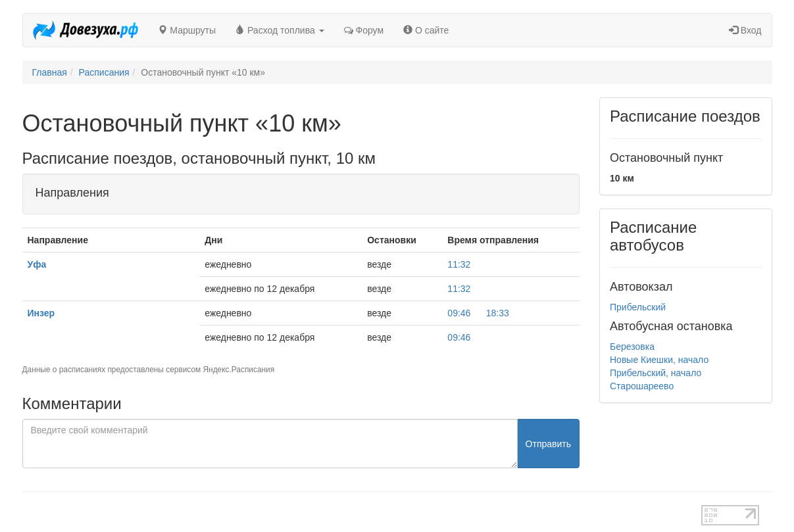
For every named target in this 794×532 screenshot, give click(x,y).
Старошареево (642, 386)
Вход (745, 30)
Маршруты (187, 30)
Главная (50, 72)
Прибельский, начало (656, 373)
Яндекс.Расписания (239, 370)
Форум (364, 30)
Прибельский (638, 307)
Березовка (632, 347)
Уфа (37, 264)
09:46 (459, 313)
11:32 (459, 264)
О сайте (426, 30)
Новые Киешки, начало (659, 360)
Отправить (548, 444)
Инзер (41, 313)
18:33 (498, 313)
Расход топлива (280, 30)
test (350, 512)
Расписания (104, 72)
